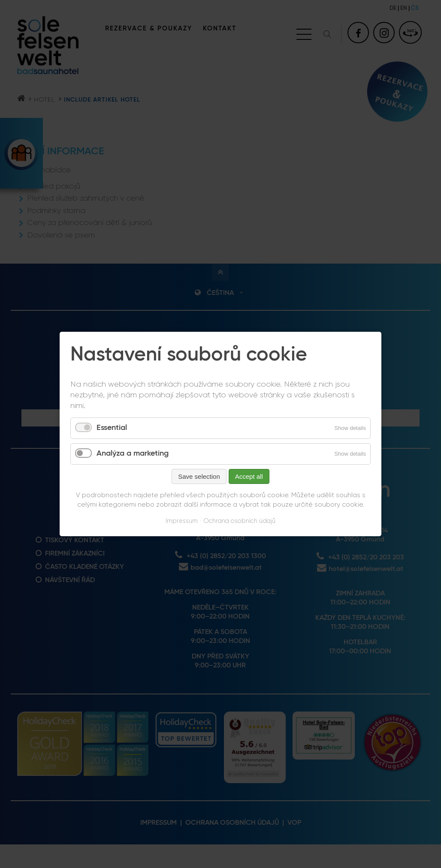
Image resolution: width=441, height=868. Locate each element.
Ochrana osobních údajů (239, 521)
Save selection (199, 476)
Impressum (182, 521)
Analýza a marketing (133, 454)
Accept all (249, 476)
